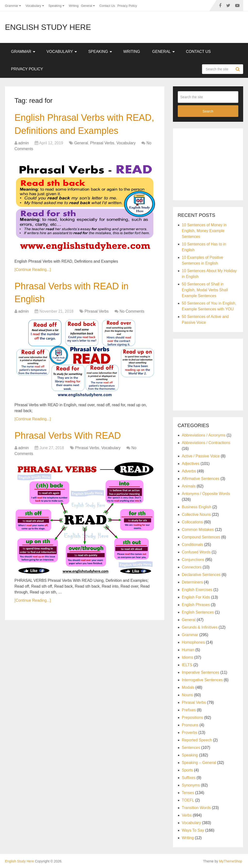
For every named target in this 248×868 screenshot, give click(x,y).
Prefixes (189, 710)
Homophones (193, 642)
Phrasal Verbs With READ (68, 436)
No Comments (132, 311)
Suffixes (189, 778)
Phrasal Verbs (102, 143)
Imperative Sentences (201, 672)
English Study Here (48, 27)
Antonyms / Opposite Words (206, 494)
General (86, 6)
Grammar (12, 6)
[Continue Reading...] (33, 270)
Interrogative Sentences (202, 680)
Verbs (187, 815)
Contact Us (107, 6)
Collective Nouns (196, 515)
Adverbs (189, 471)
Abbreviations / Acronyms (204, 435)
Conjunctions (193, 560)
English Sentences (198, 612)
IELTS (187, 665)
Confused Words (196, 552)
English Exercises (197, 590)
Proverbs (190, 733)
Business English (197, 507)
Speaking (55, 6)
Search (238, 69)
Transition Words (196, 808)
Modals (188, 687)
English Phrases (196, 605)
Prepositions (193, 718)
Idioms (188, 657)
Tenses (188, 793)
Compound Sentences (201, 537)
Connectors (192, 567)
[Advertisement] (213, 163)
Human (188, 650)
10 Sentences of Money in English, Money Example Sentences (204, 231)
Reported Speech (197, 740)
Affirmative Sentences (201, 479)
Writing (74, 6)
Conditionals (193, 545)
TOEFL (188, 800)
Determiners (192, 582)
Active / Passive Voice (201, 456)
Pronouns (190, 725)
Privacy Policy (127, 6)
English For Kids (196, 597)
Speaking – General (199, 763)
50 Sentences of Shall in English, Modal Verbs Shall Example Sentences (205, 290)
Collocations (192, 522)
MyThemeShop (231, 861)
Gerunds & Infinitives (200, 627)
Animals (189, 486)
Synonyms (191, 785)
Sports (187, 770)
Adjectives (191, 464)
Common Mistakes (198, 530)
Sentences (191, 748)
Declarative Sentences (201, 575)
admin (23, 143)
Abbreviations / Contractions (206, 443)
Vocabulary (33, 6)
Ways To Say (193, 830)
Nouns (187, 695)
